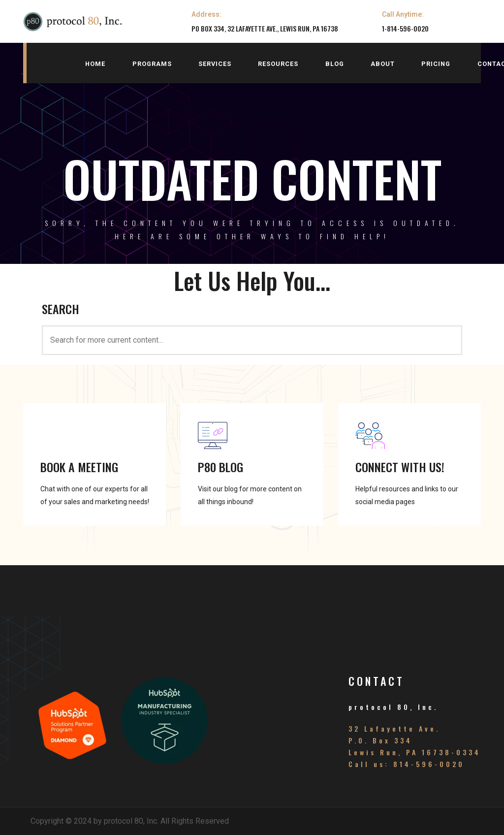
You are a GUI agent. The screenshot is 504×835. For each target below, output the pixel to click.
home (95, 64)
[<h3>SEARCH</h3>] (252, 340)
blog (335, 64)
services (215, 64)
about (383, 64)
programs (152, 64)
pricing (436, 64)
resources (278, 64)
